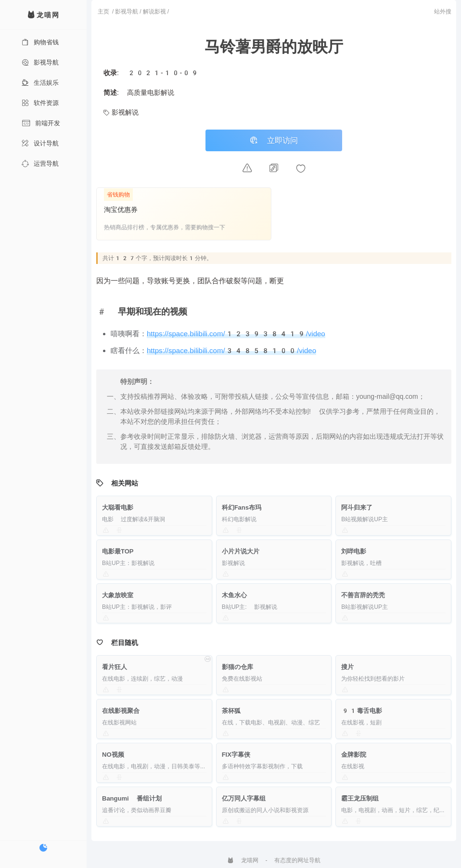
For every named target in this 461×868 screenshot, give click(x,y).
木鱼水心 (234, 595)
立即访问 (274, 140)
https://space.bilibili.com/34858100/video (231, 351)
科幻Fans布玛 (242, 507)
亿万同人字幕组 (244, 798)
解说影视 (154, 12)
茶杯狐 (231, 711)
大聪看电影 (118, 507)
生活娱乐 (40, 83)
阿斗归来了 (357, 507)
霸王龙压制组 (360, 798)
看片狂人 (115, 667)
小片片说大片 (241, 551)
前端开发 (41, 123)
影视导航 (40, 62)
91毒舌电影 (361, 711)
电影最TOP (118, 551)
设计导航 (40, 143)
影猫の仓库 (237, 667)
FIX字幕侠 (236, 755)
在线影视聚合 (121, 711)
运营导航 (40, 164)
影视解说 (121, 112)
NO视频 (113, 755)
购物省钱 (40, 42)
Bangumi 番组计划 (132, 798)
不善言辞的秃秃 (363, 595)
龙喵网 (243, 860)
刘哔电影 (354, 551)
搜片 (347, 667)
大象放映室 (118, 595)
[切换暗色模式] (43, 848)
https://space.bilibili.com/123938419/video (236, 334)
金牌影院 (354, 755)
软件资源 (40, 103)
